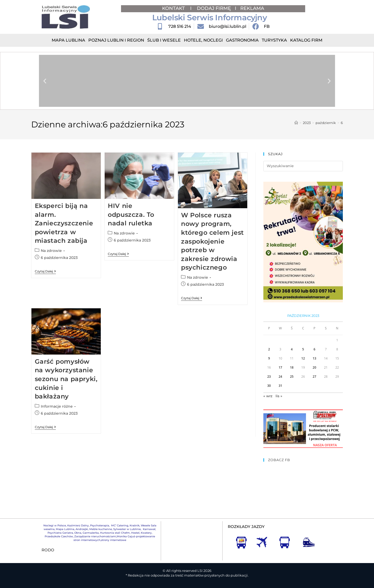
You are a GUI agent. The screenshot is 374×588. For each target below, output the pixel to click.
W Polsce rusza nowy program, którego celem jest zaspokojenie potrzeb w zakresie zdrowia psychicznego (212, 241)
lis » (279, 396)
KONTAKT (174, 8)
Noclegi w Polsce (55, 525)
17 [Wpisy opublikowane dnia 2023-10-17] (280, 367)
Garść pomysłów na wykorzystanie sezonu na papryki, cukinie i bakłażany (66, 379)
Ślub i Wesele (164, 40)
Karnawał (149, 529)
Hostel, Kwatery (141, 533)
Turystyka (274, 40)
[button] (45, 81)
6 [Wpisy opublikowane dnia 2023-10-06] (314, 349)
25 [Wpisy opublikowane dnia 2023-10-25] (292, 377)
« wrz (268, 396)
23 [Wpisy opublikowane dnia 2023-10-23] (269, 377)
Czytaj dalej (45, 271)
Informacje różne (57, 406)
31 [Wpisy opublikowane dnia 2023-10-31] (280, 386)
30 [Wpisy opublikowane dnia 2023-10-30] (269, 386)
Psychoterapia (100, 525)
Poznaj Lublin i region (116, 40)
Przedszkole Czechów (59, 536)
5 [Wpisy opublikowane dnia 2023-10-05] (303, 349)
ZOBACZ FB (279, 460)
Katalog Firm (306, 40)
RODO (48, 550)
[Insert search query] (303, 166)
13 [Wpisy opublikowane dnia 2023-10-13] (315, 358)
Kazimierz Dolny (78, 525)
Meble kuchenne (101, 529)
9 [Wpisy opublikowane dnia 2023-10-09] (269, 358)
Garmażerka (91, 533)
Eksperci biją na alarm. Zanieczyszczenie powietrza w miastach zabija (64, 223)
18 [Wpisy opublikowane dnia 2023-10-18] (292, 367)
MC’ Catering (120, 525)
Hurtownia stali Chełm (115, 533)
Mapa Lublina (68, 40)
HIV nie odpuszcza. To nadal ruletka (131, 214)
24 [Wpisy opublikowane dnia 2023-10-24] (280, 377)
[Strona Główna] (296, 123)
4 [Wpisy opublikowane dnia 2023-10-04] (292, 349)
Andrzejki (82, 529)
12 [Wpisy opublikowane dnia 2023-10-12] (303, 358)
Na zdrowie (51, 251)
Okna (78, 533)
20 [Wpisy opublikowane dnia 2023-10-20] (315, 367)
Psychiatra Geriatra (60, 533)
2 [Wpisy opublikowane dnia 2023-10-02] (269, 349)
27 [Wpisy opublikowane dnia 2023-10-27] (315, 377)
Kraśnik (135, 525)
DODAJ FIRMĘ (214, 8)
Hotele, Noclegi (203, 40)
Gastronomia (242, 40)
